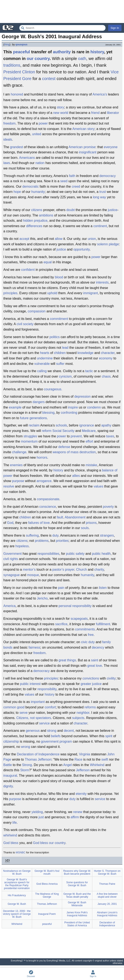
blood (59, 277)
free (91, 635)
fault (60, 517)
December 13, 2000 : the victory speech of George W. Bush (17, 914)
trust (103, 192)
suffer (60, 364)
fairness (34, 647)
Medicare (89, 431)
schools (61, 425)
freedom (9, 123)
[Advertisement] (62, 11)
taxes (110, 436)
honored (17, 94)
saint (95, 660)
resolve (9, 486)
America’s (100, 94)
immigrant (90, 293)
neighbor (83, 713)
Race (78, 759)
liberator (113, 113)
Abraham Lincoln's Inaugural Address (107, 914)
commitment (59, 319)
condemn (94, 407)
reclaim (34, 425)
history (97, 52)
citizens (37, 210)
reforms (90, 707)
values (98, 486)
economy (106, 358)
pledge (114, 244)
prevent (76, 436)
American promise (82, 147)
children (60, 353)
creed (76, 186)
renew (78, 812)
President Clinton (19, 72)
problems (42, 541)
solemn (103, 244)
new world (61, 113)
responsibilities (48, 554)
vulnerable (42, 364)
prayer (70, 570)
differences (34, 226)
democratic (31, 186)
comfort (50, 707)
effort (89, 441)
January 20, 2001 (107, 904)
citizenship (11, 741)
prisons (91, 523)
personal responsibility (75, 606)
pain (61, 588)
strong (52, 731)
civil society (25, 324)
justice (113, 210)
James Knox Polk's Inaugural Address (77, 914)
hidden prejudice (35, 221)
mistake (91, 465)
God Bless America (47, 884)
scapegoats (79, 619)
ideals (8, 139)
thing (7, 45)
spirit (109, 736)
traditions (12, 65)
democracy (108, 176)
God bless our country (49, 843)
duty (55, 535)
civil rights (11, 559)
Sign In (115, 28)
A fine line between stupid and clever (107, 895)
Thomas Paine (107, 884)
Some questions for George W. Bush (77, 884)
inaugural (10, 776)
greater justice (91, 684)
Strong (27, 765)
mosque (33, 575)
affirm (75, 817)
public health (101, 554)
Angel (67, 765)
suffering (32, 535)
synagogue (11, 575)
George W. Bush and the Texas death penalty (77, 895)
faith (72, 176)
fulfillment (103, 624)
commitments (85, 629)
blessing (48, 413)
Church (81, 570)
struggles (30, 436)
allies (76, 476)
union (92, 239)
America (9, 606)
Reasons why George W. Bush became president (77, 872)
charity (99, 570)
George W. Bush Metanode (77, 904)
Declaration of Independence (38, 754)
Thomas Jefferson (38, 759)
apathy (106, 425)
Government (13, 554)
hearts (45, 353)
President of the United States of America (77, 924)
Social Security (63, 431)
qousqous (21, 45)
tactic (89, 371)
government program (57, 741)
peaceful (22, 52)
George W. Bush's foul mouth (47, 872)
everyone (111, 147)
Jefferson (83, 770)
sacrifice (61, 624)
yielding (37, 812)
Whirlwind (97, 765)
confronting (69, 413)
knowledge (86, 353)
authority (62, 52)
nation (40, 163)
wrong (26, 747)
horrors (42, 458)
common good (14, 707)
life (15, 823)
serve (23, 713)
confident (28, 270)
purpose (18, 481)
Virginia (85, 754)
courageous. (53, 389)
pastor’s (58, 570)
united (37, 134)
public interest (30, 684)
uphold (52, 293)
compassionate (48, 499)
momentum (29, 441)
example (15, 407)
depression (83, 396)
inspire (73, 407)
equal (48, 262)
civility (111, 678)
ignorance (86, 425)
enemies (16, 465)
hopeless (22, 546)
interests (102, 282)
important (38, 702)
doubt (70, 210)
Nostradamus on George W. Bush (17, 872)
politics (54, 337)
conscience (48, 507)
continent (100, 226)
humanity (38, 192)
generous (33, 731)
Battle (8, 765)
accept (24, 239)
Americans (27, 158)
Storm (25, 770)
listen (103, 588)
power (43, 123)
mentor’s (29, 570)
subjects (78, 718)
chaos (106, 376)
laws (7, 163)
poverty (108, 507)
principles (10, 293)
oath (82, 59)
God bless (11, 843)
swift (105, 759)
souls (85, 528)
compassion (37, 311)
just (41, 817)
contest (49, 79)
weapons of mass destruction (74, 452)
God (10, 523)
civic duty (88, 642)
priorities (62, 541)
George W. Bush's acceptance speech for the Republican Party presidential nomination (17, 884)
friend (95, 113)
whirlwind (10, 835)
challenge (19, 452)
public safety (75, 554)
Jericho (42, 598)
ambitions (46, 215)
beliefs (56, 736)
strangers (107, 535)
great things (67, 660)
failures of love (39, 523)
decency (98, 647)
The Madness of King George (47, 895)
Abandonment (75, 517)
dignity (8, 786)
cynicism (65, 376)
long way (100, 197)
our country (38, 59)
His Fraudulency (17, 895)
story (61, 107)
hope (17, 192)
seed (64, 181)
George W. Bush (17, 904)
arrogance (44, 481)
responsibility (47, 689)
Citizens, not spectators (34, 718)
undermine (45, 358)
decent (69, 731)
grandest (16, 147)
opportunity (81, 249)
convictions (91, 678)
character (108, 353)
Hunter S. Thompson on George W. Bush (107, 872)
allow (59, 239)
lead (65, 348)
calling (42, 371)
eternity (81, 794)
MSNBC (21, 852)
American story (83, 129)
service (44, 723)
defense (64, 447)
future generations (33, 418)
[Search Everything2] (62, 28)
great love (95, 666)
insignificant (88, 152)
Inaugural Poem (47, 914)
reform (47, 431)
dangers (39, 402)
